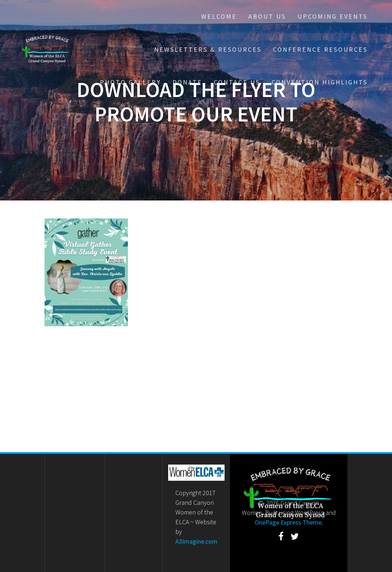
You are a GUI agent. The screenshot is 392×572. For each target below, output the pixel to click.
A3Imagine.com (196, 541)
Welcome (219, 16)
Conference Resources (320, 49)
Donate (187, 82)
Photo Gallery (130, 82)
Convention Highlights (320, 82)
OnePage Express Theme (288, 522)
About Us (267, 16)
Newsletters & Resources (208, 49)
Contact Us (237, 82)
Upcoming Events (333, 16)
